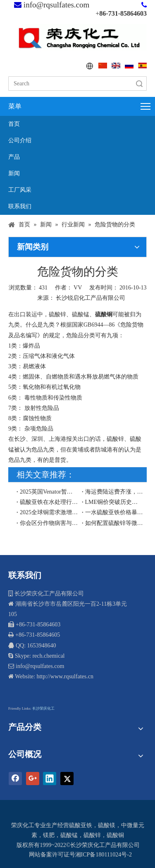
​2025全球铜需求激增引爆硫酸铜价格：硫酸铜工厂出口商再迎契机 (49, 512)
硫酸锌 (92, 835)
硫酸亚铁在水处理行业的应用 (49, 502)
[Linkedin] (50, 779)
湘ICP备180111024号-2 (104, 855)
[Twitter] (67, 779)
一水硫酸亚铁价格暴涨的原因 (114, 512)
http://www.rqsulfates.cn (65, 676)
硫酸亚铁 (81, 825)
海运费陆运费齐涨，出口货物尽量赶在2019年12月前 (114, 492)
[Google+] (33, 779)
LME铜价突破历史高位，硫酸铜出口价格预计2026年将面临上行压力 (114, 502)
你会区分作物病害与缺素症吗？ (49, 523)
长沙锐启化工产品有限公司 (91, 298)
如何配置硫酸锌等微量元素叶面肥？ (114, 523)
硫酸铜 (115, 835)
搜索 (139, 84)
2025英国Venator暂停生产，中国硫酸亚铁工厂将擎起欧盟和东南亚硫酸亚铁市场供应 (49, 492)
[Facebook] (15, 779)
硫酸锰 (69, 835)
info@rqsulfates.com (56, 5)
